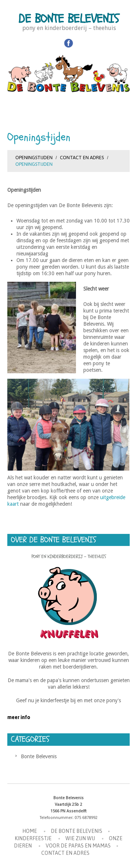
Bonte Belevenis (39, 756)
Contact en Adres (82, 158)
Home (30, 831)
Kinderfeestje (33, 838)
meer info (19, 717)
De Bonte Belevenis (69, 19)
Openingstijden (34, 158)
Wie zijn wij (80, 838)
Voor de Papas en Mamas (78, 846)
